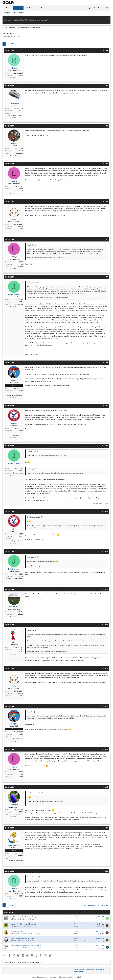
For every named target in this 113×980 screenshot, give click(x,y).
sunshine (101, 948)
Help (97, 970)
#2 (107, 86)
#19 (107, 828)
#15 (107, 668)
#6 (107, 239)
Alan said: (30, 712)
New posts (8, 13)
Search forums (19, 13)
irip (103, 919)
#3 (107, 126)
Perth (21, 652)
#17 (107, 749)
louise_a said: (31, 283)
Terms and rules (79, 970)
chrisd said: (30, 245)
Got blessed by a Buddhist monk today (23, 917)
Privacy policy (90, 970)
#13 (107, 589)
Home (8, 8)
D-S (12, 926)
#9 (107, 406)
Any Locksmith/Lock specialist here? (22, 938)
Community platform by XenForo (50, 977)
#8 (107, 363)
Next (11, 44)
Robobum (7, 37)
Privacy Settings (79, 972)
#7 (107, 277)
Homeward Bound (17, 931)
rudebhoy (14, 919)
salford (20, 191)
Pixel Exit (78, 977)
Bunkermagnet (15, 948)
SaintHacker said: (32, 877)
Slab (12, 934)
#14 (107, 625)
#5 (107, 201)
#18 (107, 787)
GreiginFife (100, 934)
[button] (36, 8)
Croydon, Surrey (17, 435)
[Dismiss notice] (108, 19)
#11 (107, 511)
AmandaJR (100, 926)
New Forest (19, 814)
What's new (30, 8)
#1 (107, 50)
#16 (107, 706)
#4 (107, 164)
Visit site (13, 78)
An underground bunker (15, 395)
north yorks (19, 153)
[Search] (107, 8)
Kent (21, 229)
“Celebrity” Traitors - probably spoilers (23, 924)
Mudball (13, 941)
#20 (107, 871)
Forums (18, 8)
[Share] (104, 51)
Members (44, 8)
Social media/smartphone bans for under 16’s (26, 946)
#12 (107, 551)
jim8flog (101, 941)
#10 (107, 446)
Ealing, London (18, 304)
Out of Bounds (30, 919)
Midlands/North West (15, 115)
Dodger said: (31, 630)
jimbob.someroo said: (34, 517)
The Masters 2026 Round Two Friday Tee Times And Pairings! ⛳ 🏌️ (27, 20)
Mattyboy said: (31, 452)
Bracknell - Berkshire (16, 861)
